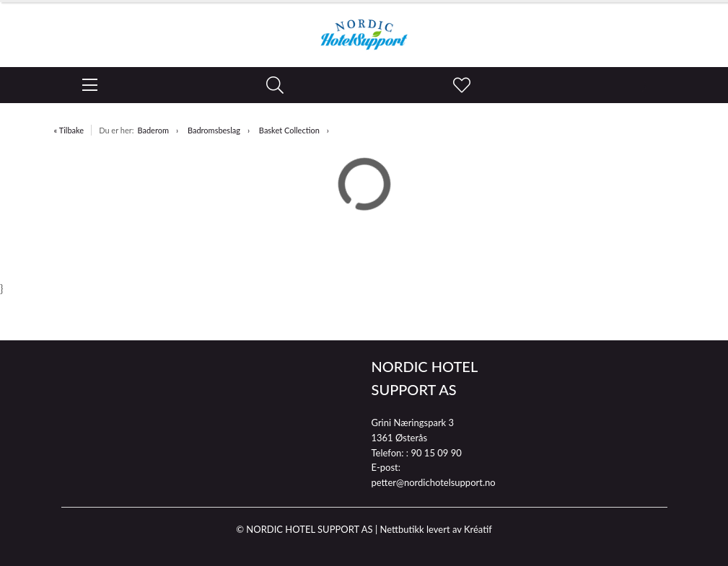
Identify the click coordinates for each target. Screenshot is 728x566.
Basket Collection (289, 130)
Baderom (153, 130)
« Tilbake (69, 130)
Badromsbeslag (214, 130)
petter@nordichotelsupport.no (434, 482)
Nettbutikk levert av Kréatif (435, 529)
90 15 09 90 (436, 453)
